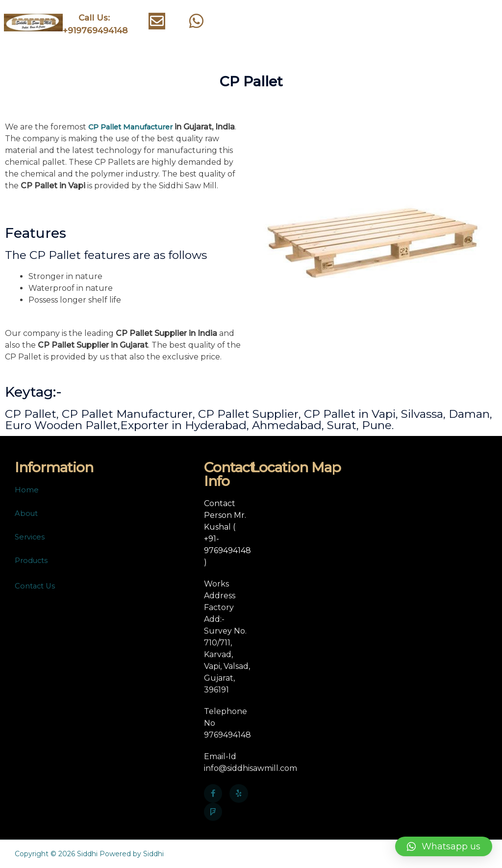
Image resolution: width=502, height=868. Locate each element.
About (27, 513)
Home (27, 490)
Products (33, 560)
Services (31, 537)
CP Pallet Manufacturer (135, 127)
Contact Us (36, 586)
